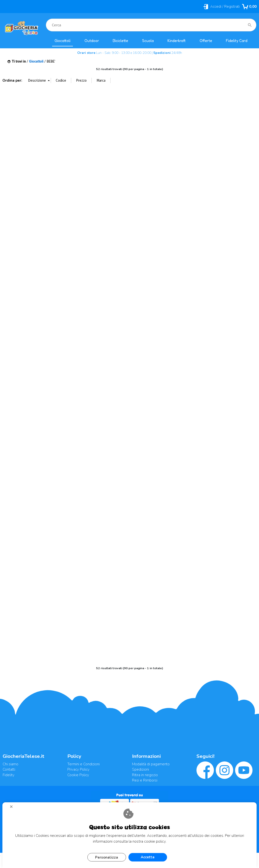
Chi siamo (10, 764)
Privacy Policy (78, 769)
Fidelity (9, 775)
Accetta (148, 857)
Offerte (206, 41)
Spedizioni (140, 769)
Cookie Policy (78, 775)
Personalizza (107, 857)
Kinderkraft (177, 41)
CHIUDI (13, 808)
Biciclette (120, 41)
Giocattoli (63, 41)
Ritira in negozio (145, 775)
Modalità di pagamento (151, 764)
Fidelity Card (237, 41)
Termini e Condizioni (84, 764)
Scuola (148, 41)
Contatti (9, 769)
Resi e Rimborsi (145, 780)
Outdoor (92, 41)
